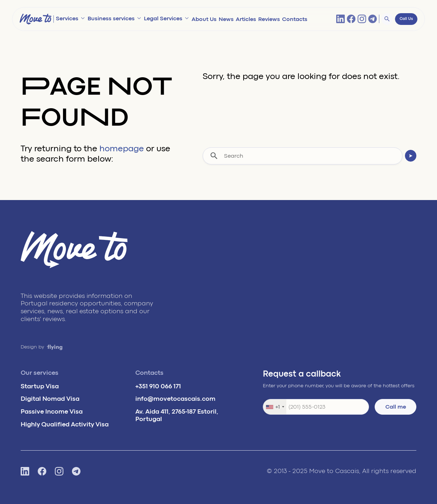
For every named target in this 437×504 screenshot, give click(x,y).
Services (67, 19)
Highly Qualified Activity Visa (65, 424)
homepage (122, 149)
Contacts (295, 19)
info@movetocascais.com (175, 399)
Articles (246, 19)
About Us (204, 19)
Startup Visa (40, 386)
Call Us (406, 19)
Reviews (269, 19)
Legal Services (163, 19)
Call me (396, 407)
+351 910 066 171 (158, 386)
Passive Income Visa (52, 411)
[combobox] (275, 407)
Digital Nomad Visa (50, 399)
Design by (41, 347)
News (226, 19)
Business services (111, 19)
